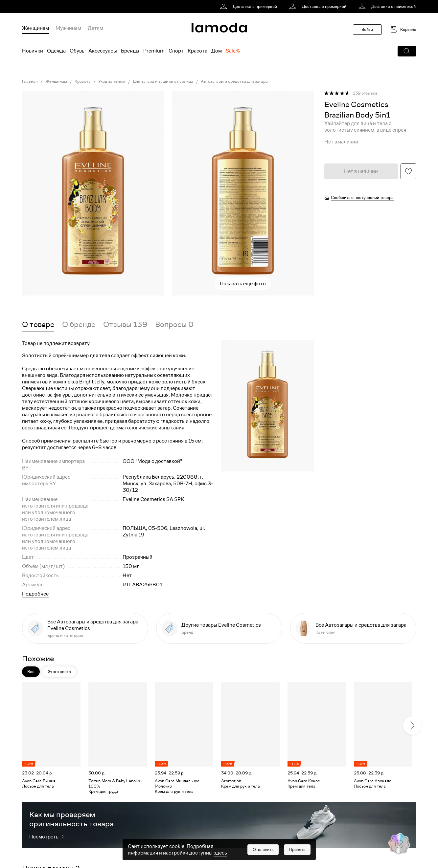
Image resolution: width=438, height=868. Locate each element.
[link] (250, 7)
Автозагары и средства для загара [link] (234, 81)
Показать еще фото (243, 284)
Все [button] (31, 672)
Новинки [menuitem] (33, 51)
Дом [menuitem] (217, 51)
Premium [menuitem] (154, 51)
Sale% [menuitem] (233, 51)
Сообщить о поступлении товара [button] (362, 197)
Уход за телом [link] (112, 81)
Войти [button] (367, 29)
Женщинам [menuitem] (35, 28)
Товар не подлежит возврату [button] (56, 343)
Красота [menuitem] (197, 51)
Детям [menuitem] (95, 28)
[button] (407, 51)
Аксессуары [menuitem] (103, 51)
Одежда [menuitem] (56, 51)
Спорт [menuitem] (176, 51)
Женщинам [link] (56, 81)
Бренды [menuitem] (130, 51)
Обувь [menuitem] (77, 51)
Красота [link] (83, 81)
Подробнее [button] (35, 594)
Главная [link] (30, 81)
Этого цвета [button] (59, 672)
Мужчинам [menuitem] (68, 28)
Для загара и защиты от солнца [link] (163, 81)
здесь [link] (220, 853)
